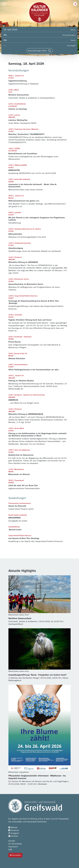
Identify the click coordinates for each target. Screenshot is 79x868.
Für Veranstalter (15, 844)
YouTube (13, 836)
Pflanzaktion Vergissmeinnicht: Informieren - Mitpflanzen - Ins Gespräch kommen (37, 777)
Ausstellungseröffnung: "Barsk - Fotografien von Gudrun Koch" (38, 675)
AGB (10, 850)
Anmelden (15, 855)
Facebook (14, 830)
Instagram (14, 833)
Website (13, 827)
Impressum (13, 847)
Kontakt (12, 841)
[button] (75, 4)
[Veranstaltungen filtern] (39, 51)
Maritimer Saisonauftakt (20, 618)
